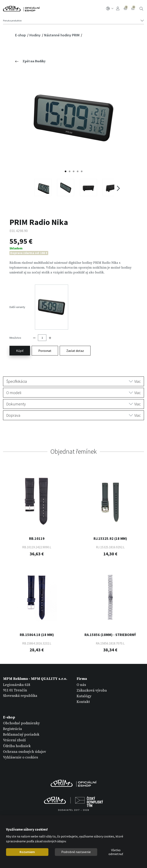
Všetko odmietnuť (116, 852)
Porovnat (45, 345)
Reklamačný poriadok (21, 728)
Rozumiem (27, 852)
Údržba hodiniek (17, 740)
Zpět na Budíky (30, 61)
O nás (81, 679)
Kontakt (83, 696)
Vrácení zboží (14, 734)
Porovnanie (126, 8)
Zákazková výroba (92, 684)
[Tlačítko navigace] (73, 21)
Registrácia (13, 723)
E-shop (21, 35)
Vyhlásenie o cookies (20, 751)
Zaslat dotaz (75, 345)
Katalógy (84, 690)
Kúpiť (20, 345)
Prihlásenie (118, 8)
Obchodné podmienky (21, 717)
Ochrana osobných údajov (24, 745)
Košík (133, 8)
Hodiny (35, 35)
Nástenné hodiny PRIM (62, 35)
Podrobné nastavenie (76, 852)
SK (110, 8)
